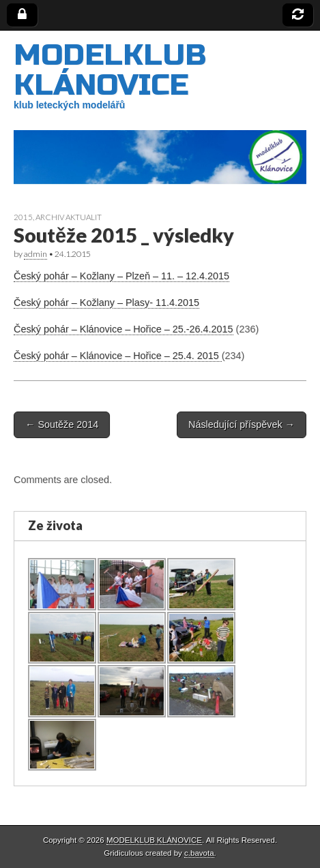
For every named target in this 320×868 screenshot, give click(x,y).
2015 (23, 217)
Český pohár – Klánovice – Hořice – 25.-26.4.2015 (123, 329)
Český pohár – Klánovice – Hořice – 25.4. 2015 (118, 356)
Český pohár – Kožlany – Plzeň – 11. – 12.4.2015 (121, 276)
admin (35, 254)
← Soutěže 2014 (62, 424)
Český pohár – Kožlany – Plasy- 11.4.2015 (106, 303)
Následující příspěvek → (242, 424)
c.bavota (199, 853)
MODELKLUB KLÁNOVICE (110, 70)
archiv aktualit (69, 217)
